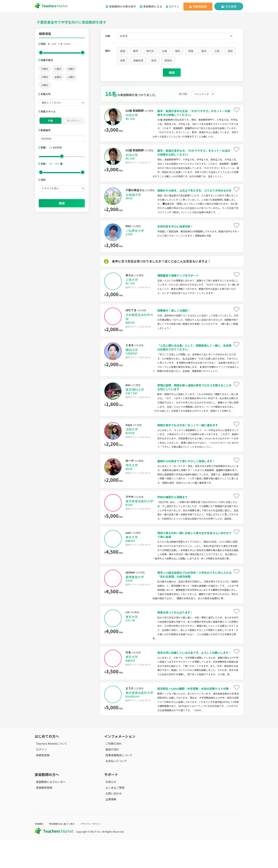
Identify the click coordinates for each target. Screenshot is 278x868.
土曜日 (71, 77)
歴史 (204, 51)
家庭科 (168, 60)
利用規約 (40, 852)
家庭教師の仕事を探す (121, 6)
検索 (62, 203)
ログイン (173, 6)
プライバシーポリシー (98, 852)
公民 (217, 51)
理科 (178, 51)
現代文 (150, 51)
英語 (123, 51)
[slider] (41, 53)
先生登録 (229, 6)
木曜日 (45, 77)
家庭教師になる (151, 6)
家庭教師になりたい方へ (50, 810)
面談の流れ (111, 778)
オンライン (73, 121)
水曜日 (71, 69)
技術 (154, 60)
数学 (136, 51)
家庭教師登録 (43, 816)
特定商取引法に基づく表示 (65, 852)
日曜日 (45, 85)
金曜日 (58, 77)
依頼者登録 (198, 6)
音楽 (123, 60)
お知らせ (110, 810)
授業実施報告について (118, 783)
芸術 (230, 51)
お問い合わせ (112, 822)
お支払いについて (115, 789)
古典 (164, 51)
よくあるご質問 (114, 816)
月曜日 (45, 69)
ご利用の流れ (112, 772)
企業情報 (110, 827)
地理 (191, 51)
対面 (50, 121)
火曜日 (58, 69)
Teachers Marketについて (50, 772)
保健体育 (138, 60)
